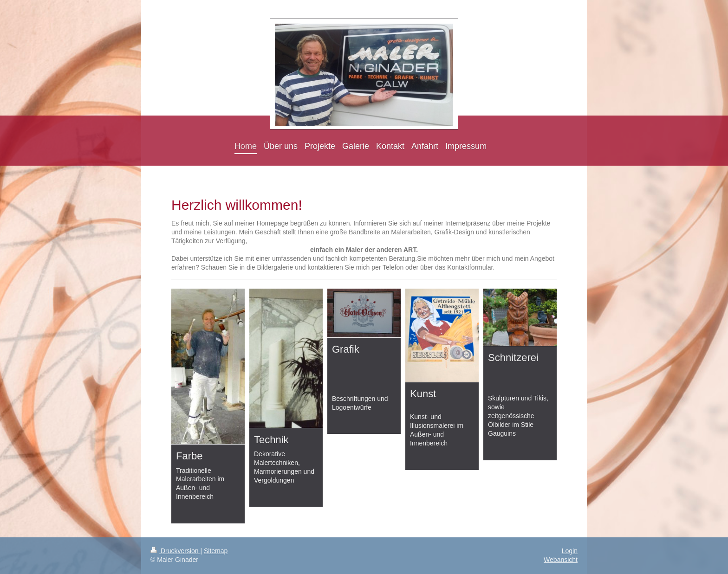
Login (570, 551)
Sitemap (216, 551)
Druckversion (175, 551)
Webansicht (561, 560)
